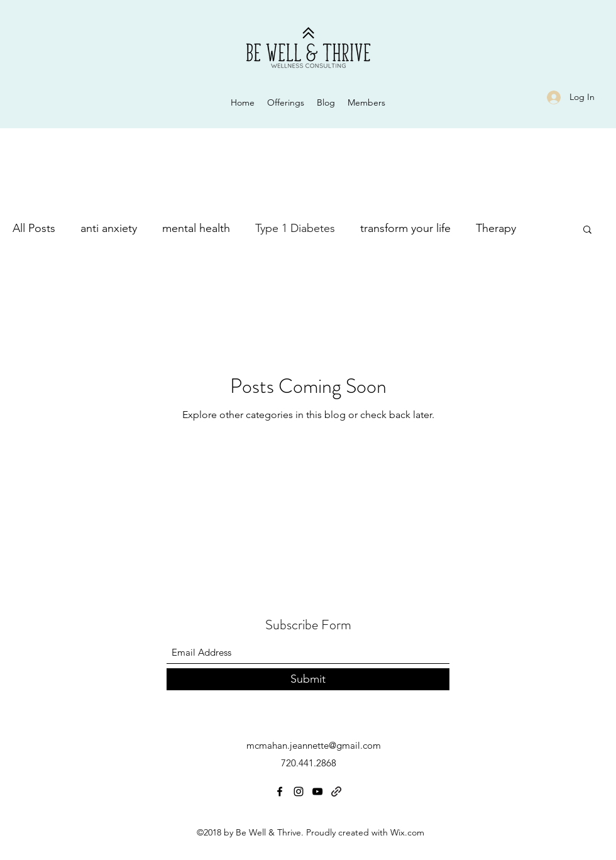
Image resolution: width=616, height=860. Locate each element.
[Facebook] (280, 791)
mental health (196, 228)
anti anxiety (109, 228)
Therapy (496, 228)
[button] (587, 230)
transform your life (405, 228)
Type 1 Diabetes (295, 228)
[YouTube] (317, 791)
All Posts (34, 228)
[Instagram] (299, 791)
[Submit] (308, 679)
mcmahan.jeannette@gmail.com (314, 745)
